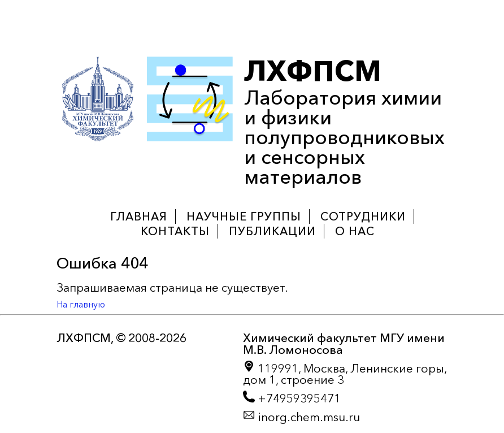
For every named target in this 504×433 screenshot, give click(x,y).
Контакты (175, 231)
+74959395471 (292, 398)
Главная (139, 216)
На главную (81, 304)
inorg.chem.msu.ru (301, 417)
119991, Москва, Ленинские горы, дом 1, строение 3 (345, 374)
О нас (355, 231)
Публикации (272, 231)
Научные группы (244, 216)
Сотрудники (363, 216)
